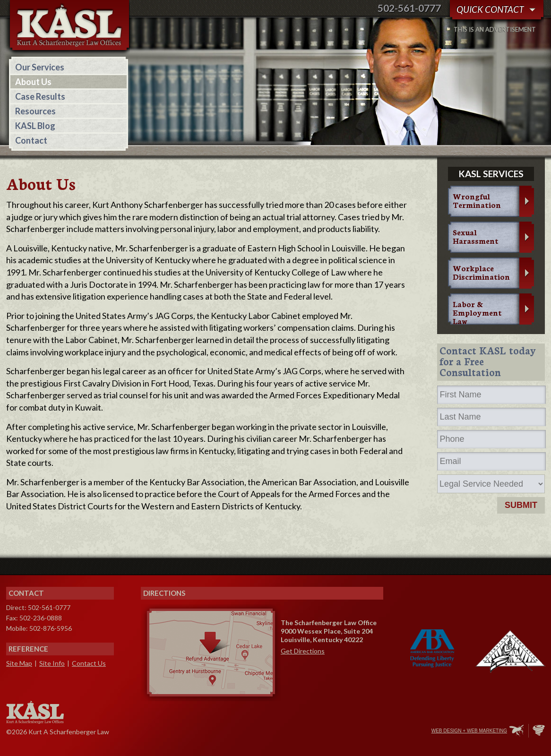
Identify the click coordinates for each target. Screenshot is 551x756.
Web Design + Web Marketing (469, 731)
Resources (35, 111)
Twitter (384, 731)
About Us (33, 82)
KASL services (491, 174)
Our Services (40, 67)
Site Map (19, 663)
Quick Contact (490, 9)
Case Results (40, 96)
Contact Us (89, 663)
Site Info (52, 663)
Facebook (364, 731)
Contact (31, 140)
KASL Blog (35, 126)
